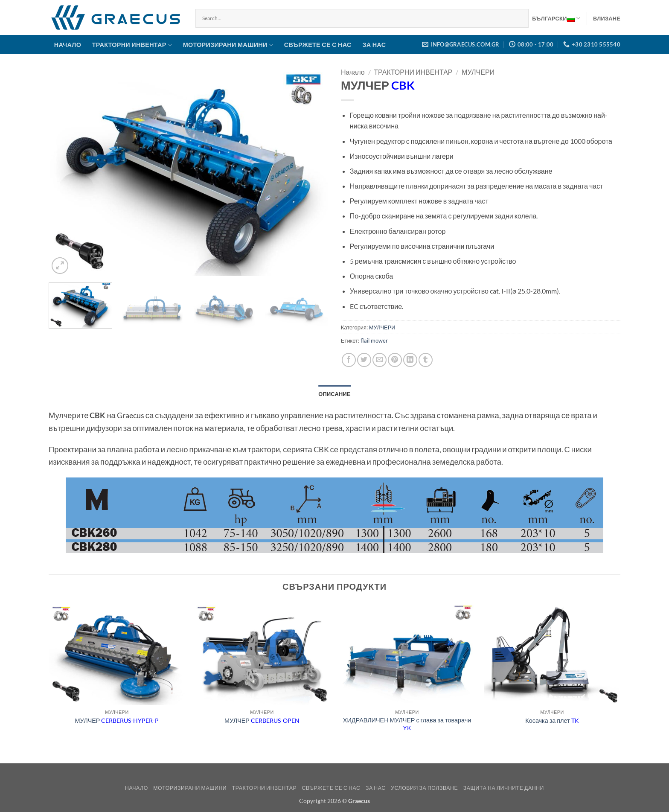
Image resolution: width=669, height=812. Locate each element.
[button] (607, 18)
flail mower (374, 341)
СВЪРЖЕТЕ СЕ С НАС (318, 45)
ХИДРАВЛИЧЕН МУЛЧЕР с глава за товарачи (407, 724)
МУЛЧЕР (117, 720)
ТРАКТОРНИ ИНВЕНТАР (132, 45)
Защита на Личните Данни (504, 788)
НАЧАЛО (68, 45)
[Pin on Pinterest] (395, 360)
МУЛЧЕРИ (478, 72)
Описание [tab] (334, 394)
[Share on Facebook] (349, 360)
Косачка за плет (552, 720)
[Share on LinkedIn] (410, 360)
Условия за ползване (424, 788)
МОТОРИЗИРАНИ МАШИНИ (228, 45)
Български (556, 18)
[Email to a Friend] (380, 360)
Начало (353, 72)
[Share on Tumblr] (426, 360)
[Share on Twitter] (364, 360)
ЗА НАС (374, 45)
